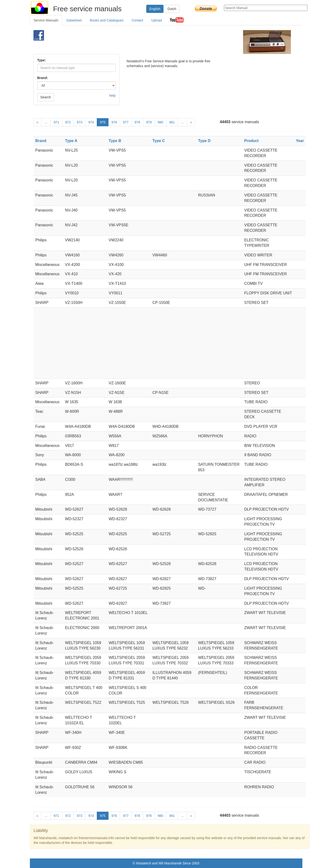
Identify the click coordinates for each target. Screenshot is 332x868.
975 (103, 122)
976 (114, 122)
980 (161, 122)
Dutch (172, 9)
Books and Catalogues (107, 20)
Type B (115, 141)
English (155, 9)
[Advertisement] (158, 42)
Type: (42, 60)
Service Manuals (46, 20)
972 (68, 122)
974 (91, 122)
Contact (137, 20)
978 (137, 122)
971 (56, 122)
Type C (159, 141)
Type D (204, 141)
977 (126, 122)
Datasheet (74, 20)
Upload (157, 20)
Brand (41, 141)
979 (149, 122)
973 (79, 122)
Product (251, 141)
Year (300, 141)
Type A (71, 141)
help (112, 95)
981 (172, 122)
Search (46, 97)
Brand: (43, 78)
